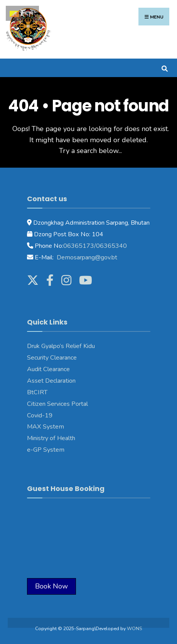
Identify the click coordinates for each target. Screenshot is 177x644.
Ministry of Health (51, 438)
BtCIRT (37, 392)
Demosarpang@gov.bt (86, 257)
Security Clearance (52, 358)
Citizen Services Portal (57, 404)
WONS (134, 629)
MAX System (46, 427)
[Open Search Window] (164, 68)
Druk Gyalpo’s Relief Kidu (61, 346)
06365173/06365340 (95, 246)
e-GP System (46, 450)
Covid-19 (40, 415)
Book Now (51, 586)
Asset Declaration (51, 381)
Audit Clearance (48, 369)
